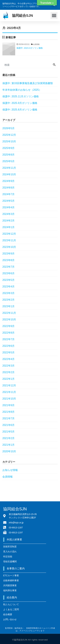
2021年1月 (9, 445)
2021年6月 (9, 425)
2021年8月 (9, 412)
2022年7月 (9, 339)
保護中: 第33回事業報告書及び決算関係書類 (28, 83)
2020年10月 (9, 451)
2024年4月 (9, 207)
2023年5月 (9, 280)
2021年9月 (9, 405)
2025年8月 (9, 155)
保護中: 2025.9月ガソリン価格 (20, 103)
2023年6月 (9, 273)
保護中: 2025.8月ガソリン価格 (20, 110)
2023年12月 (9, 234)
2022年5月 (9, 352)
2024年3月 (9, 214)
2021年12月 (9, 385)
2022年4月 (9, 359)
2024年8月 (9, 188)
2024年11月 (9, 168)
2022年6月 (9, 346)
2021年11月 (9, 392)
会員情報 (8, 477)
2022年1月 (9, 379)
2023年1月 (9, 306)
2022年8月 (9, 333)
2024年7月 (9, 194)
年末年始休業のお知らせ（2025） (22, 90)
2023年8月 (9, 260)
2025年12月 (9, 135)
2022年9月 (9, 326)
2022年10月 (9, 320)
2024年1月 (9, 227)
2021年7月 (9, 418)
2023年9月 (9, 254)
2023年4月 (9, 287)
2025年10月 (9, 141)
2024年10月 (9, 174)
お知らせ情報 (10, 470)
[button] (54, 16)
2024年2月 (9, 221)
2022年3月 (9, 366)
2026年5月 (9, 128)
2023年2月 (9, 300)
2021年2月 (9, 438)
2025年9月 (9, 148)
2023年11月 (9, 240)
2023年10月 (9, 247)
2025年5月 (9, 161)
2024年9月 (9, 181)
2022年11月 (9, 313)
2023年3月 (9, 293)
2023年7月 (9, 267)
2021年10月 (9, 399)
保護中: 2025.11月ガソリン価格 (21, 96)
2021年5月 (9, 432)
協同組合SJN (22, 16)
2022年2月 (9, 372)
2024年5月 (9, 201)
